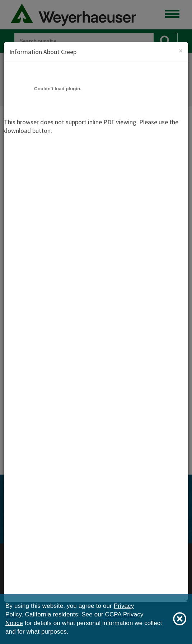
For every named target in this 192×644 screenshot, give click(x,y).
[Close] (181, 51)
